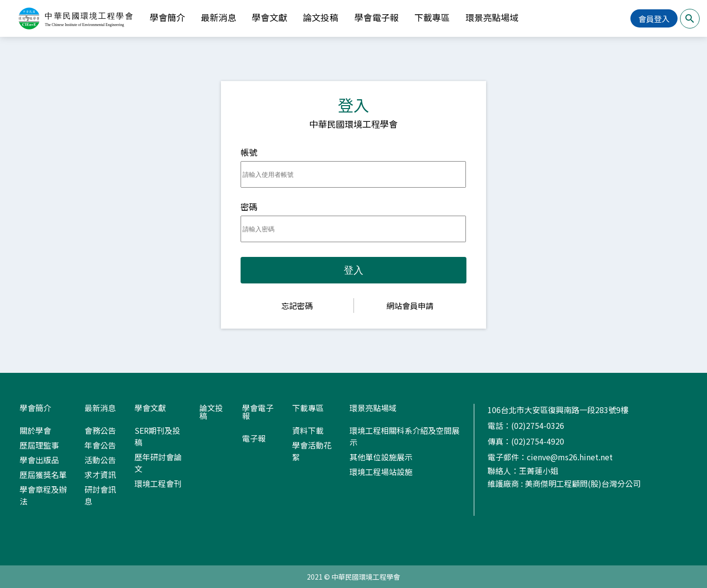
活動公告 (100, 460)
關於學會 (35, 430)
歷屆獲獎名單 (43, 475)
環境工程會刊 (158, 483)
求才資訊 (100, 475)
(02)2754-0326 (538, 425)
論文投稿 (321, 17)
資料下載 (308, 430)
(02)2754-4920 (538, 441)
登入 (353, 270)
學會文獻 (270, 17)
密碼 (249, 207)
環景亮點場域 (492, 17)
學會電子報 (377, 17)
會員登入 (654, 19)
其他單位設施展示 (381, 457)
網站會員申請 (410, 306)
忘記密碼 (297, 306)
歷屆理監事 (39, 445)
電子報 (254, 438)
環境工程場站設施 (381, 472)
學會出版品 (39, 460)
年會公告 (100, 445)
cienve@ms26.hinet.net (570, 457)
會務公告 (100, 430)
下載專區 (432, 17)
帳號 (249, 152)
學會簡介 (167, 17)
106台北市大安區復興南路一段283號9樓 (558, 410)
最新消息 (218, 17)
